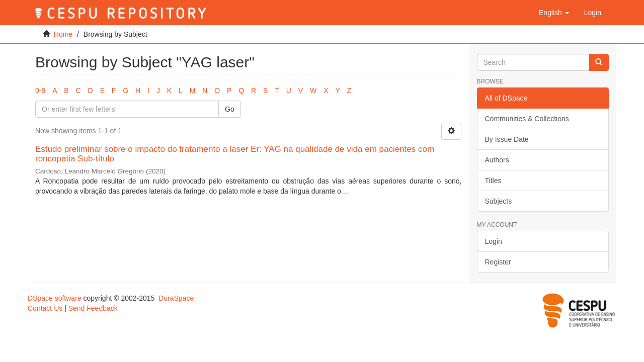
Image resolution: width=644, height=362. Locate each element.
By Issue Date (507, 139)
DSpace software (55, 298)
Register (498, 262)
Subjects (499, 201)
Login (494, 241)
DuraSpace (176, 298)
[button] (554, 13)
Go (230, 109)
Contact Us (45, 308)
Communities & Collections (527, 119)
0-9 (40, 90)
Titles (493, 180)
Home (63, 34)
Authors (497, 160)
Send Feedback (93, 308)
